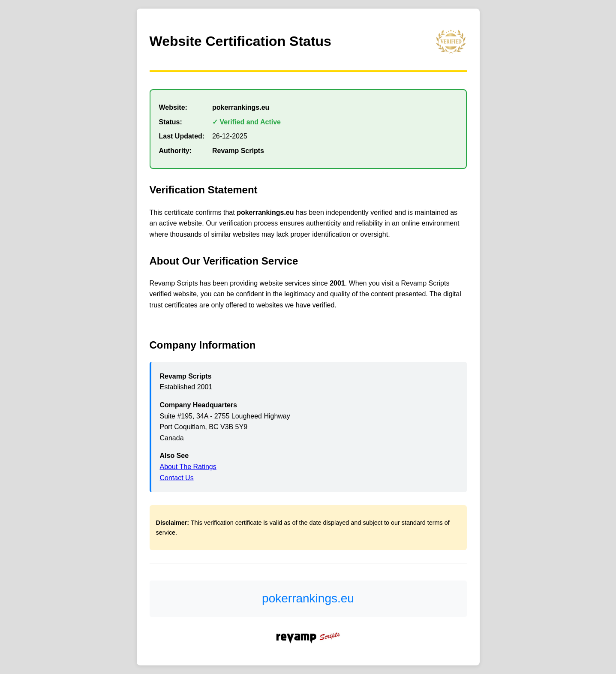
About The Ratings (188, 467)
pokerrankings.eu (308, 598)
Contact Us (177, 478)
